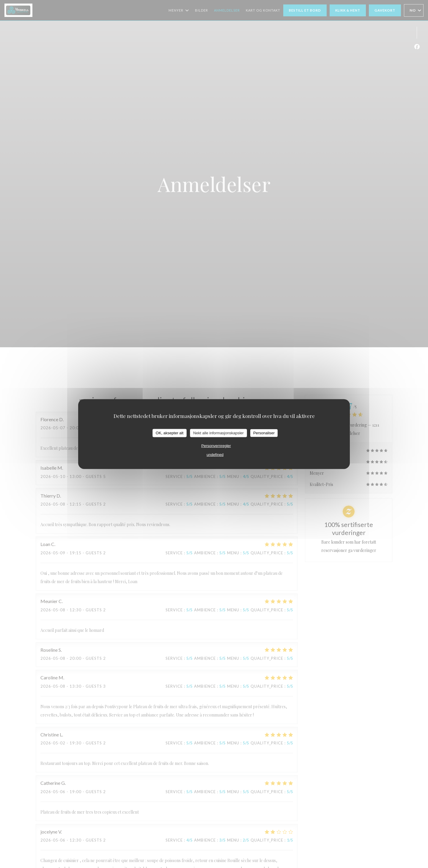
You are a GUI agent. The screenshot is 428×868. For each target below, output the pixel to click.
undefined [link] (215, 454)
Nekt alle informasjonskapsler (218, 433)
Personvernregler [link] (216, 445)
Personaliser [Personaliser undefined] (264, 433)
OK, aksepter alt (170, 433)
